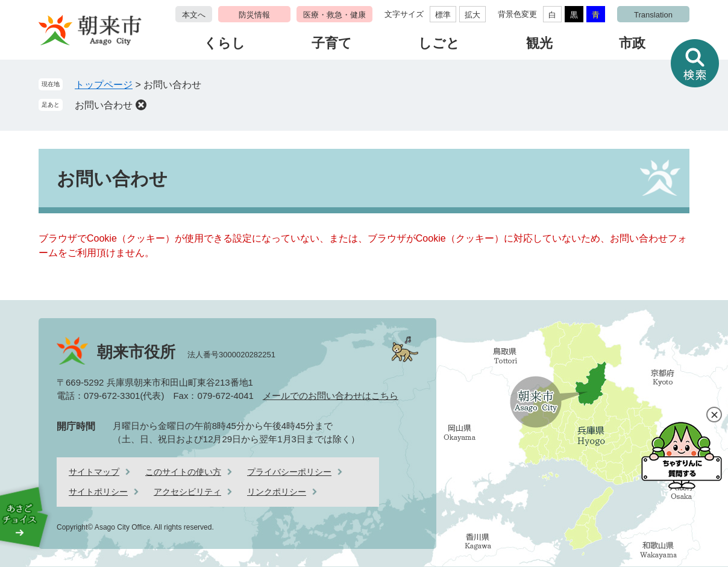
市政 (632, 43)
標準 (443, 15)
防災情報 (254, 15)
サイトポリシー (98, 492)
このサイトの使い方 (183, 472)
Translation (653, 15)
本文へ (194, 15)
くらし (224, 43)
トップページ (104, 85)
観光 (539, 43)
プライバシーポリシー (289, 472)
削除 (141, 105)
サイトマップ (94, 472)
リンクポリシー (277, 492)
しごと (439, 43)
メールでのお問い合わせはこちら (331, 396)
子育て (332, 43)
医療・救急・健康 (334, 15)
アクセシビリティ (187, 492)
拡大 (472, 15)
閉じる (714, 415)
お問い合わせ (104, 105)
